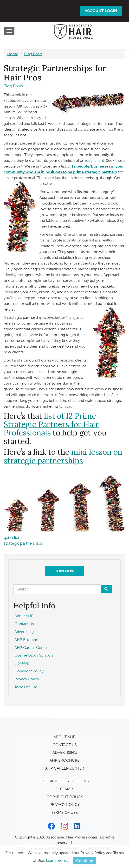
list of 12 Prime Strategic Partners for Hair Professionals (51, 424)
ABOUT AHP (64, 737)
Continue (85, 861)
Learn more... (58, 860)
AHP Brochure (27, 640)
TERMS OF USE (64, 812)
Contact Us (24, 624)
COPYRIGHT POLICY (65, 797)
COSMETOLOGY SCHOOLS (65, 781)
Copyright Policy (29, 671)
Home (13, 54)
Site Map (22, 663)
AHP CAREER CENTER (65, 768)
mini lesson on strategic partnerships (63, 456)
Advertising (24, 632)
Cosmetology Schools (34, 655)
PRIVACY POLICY (65, 805)
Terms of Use (26, 687)
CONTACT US (65, 745)
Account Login (101, 11)
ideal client (95, 160)
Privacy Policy (27, 679)
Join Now (65, 571)
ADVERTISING (65, 752)
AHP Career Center (31, 648)
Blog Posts (33, 54)
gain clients (14, 538)
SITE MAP (65, 789)
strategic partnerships (23, 543)
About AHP (24, 616)
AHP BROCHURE (64, 760)
